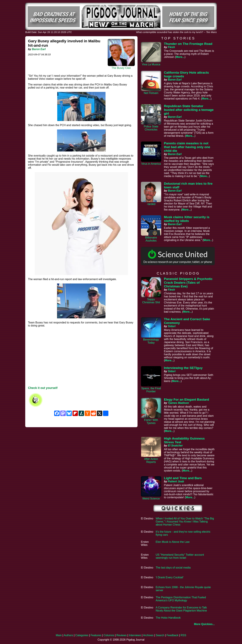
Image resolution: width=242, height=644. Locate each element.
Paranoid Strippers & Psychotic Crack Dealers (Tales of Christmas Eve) (188, 283)
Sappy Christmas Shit (151, 301)
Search (160, 635)
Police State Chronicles (151, 128)
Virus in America (151, 164)
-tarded (151, 204)
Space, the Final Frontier (151, 390)
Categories (82, 635)
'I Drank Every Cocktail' (170, 577)
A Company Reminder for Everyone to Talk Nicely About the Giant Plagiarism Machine (181, 609)
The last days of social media (173, 568)
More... (180, 57)
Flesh (171, 47)
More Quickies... (204, 624)
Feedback (172, 635)
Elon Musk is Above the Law (173, 542)
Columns (109, 635)
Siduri (172, 326)
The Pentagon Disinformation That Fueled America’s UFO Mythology (181, 599)
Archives (148, 635)
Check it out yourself (43, 388)
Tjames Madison (178, 403)
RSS (183, 635)
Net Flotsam (151, 93)
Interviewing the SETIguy (183, 368)
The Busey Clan (121, 68)
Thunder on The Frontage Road (188, 44)
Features (96, 635)
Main (59, 635)
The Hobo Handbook (168, 618)
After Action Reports (151, 460)
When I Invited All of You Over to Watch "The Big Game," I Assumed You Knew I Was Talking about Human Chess (185, 522)
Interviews (135, 635)
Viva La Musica (151, 64)
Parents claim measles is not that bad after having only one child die (187, 147)
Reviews (121, 635)
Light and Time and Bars (183, 478)
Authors (68, 635)
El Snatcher (175, 446)
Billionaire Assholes (151, 239)
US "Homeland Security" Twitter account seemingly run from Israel (180, 556)
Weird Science (151, 499)
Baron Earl (39, 49)
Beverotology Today (151, 341)
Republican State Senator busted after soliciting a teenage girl (189, 110)
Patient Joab (176, 481)
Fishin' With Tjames (151, 422)
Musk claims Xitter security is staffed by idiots (187, 219)
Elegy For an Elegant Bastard (187, 400)
